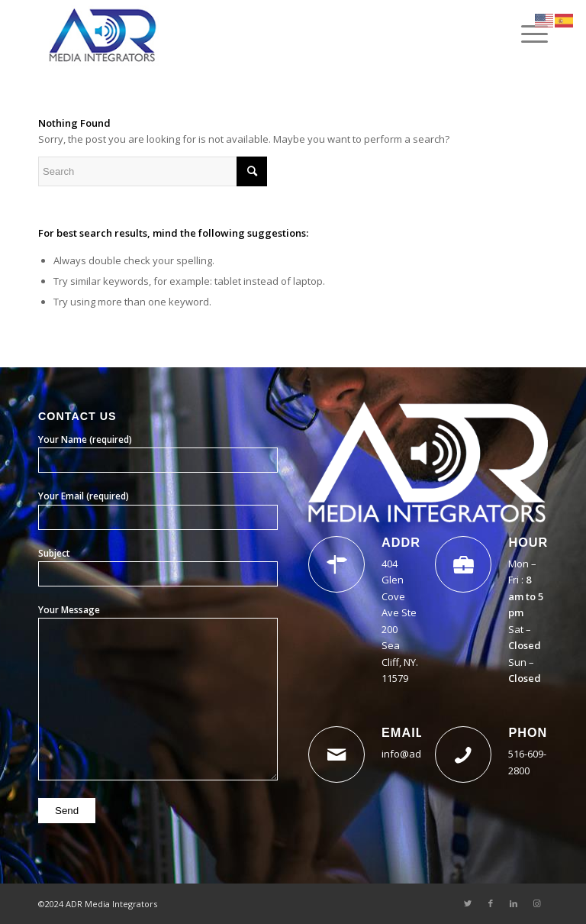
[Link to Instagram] (536, 903)
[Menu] (527, 34)
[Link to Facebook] (491, 903)
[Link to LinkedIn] (514, 903)
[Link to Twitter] (468, 903)
